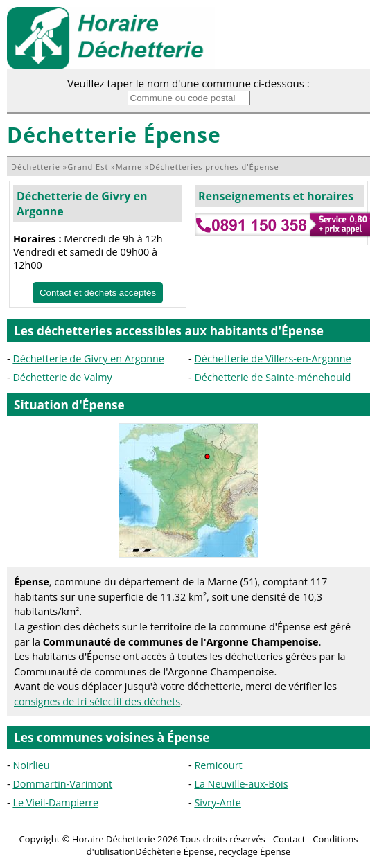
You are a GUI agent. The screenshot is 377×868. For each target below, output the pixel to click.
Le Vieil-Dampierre (55, 803)
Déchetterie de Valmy (62, 377)
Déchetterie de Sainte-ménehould (272, 377)
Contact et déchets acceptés (98, 293)
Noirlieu (31, 765)
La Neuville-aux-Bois (241, 784)
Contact (289, 839)
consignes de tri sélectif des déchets (97, 701)
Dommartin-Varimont (62, 784)
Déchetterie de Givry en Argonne (88, 358)
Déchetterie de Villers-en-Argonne (272, 358)
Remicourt (218, 765)
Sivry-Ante (218, 803)
